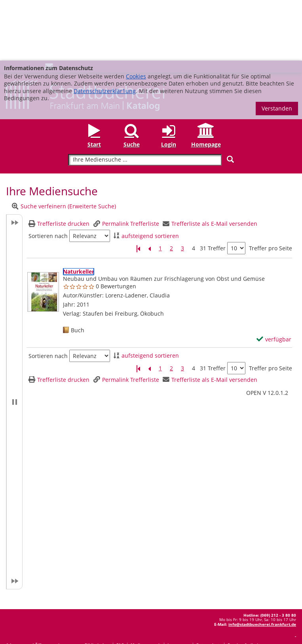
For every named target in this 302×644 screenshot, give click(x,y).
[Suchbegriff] (145, 99)
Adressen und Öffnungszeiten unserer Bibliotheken (58, 584)
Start (94, 84)
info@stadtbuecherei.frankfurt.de (262, 564)
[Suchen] (230, 99)
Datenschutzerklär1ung (105, 30)
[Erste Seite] (138, 188)
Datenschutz (209, 584)
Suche (132, 84)
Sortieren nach (48, 175)
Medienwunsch (146, 584)
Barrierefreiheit (244, 584)
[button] (14, 341)
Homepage (206, 84)
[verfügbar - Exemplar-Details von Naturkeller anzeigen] (274, 279)
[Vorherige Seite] (149, 188)
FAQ (120, 584)
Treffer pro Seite (271, 188)
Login (169, 84)
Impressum (179, 584)
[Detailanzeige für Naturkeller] (79, 211)
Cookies (136, 16)
